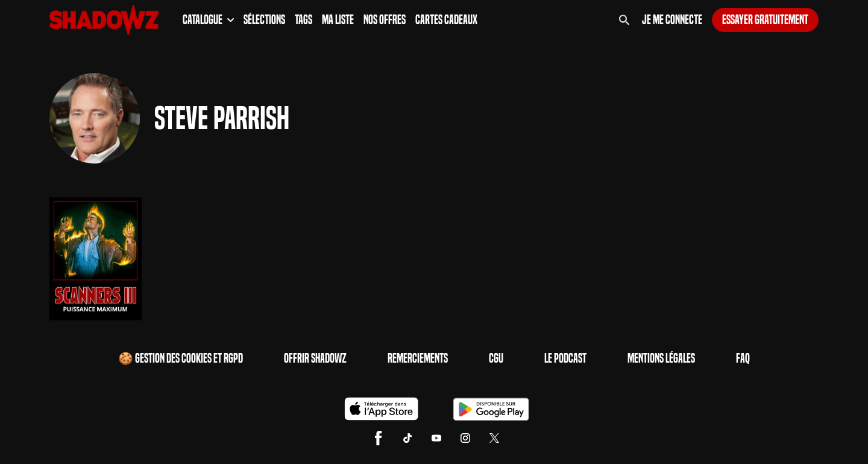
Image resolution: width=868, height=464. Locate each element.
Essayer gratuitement (765, 20)
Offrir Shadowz (315, 358)
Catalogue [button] (208, 20)
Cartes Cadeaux (446, 20)
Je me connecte (672, 20)
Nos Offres (385, 20)
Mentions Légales (661, 358)
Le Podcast (565, 358)
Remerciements (418, 358)
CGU (496, 358)
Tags (303, 20)
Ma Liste (338, 20)
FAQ (743, 358)
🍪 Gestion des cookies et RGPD (181, 358)
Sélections (264, 20)
